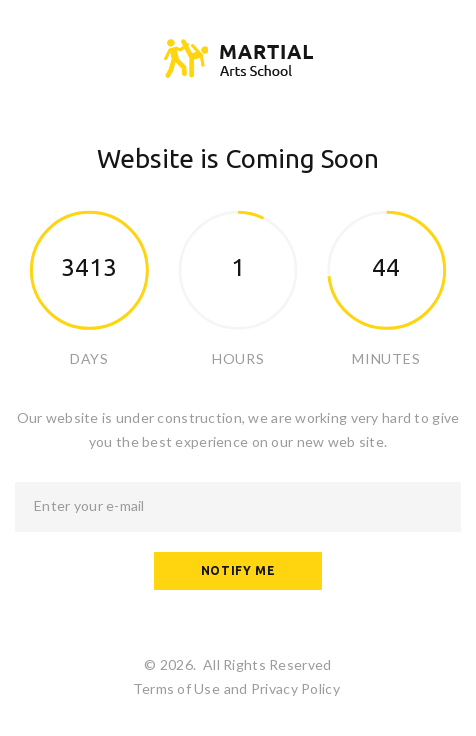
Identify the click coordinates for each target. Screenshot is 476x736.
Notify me (238, 570)
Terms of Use (176, 688)
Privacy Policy (295, 688)
